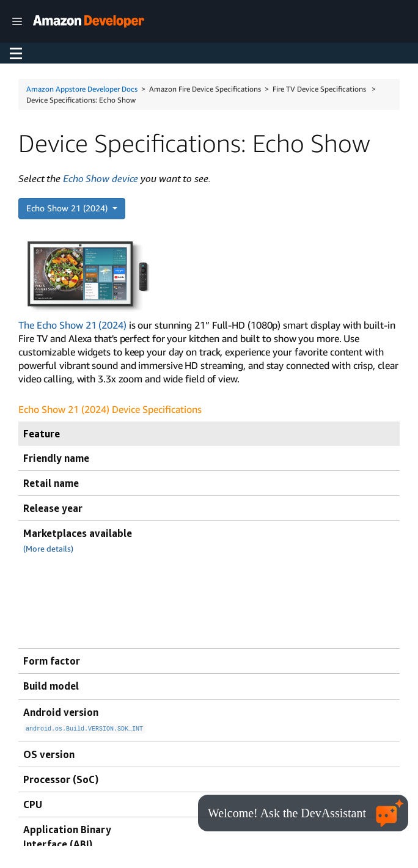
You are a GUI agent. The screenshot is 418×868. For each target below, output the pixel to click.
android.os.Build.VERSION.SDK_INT (84, 728)
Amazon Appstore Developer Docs (82, 89)
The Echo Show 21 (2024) (72, 325)
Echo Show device (101, 179)
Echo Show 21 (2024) (68, 208)
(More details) (48, 549)
